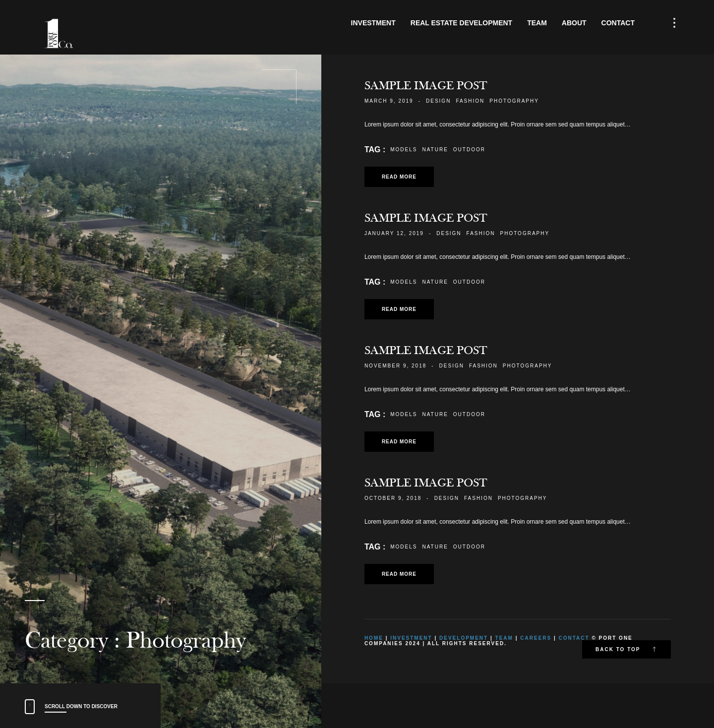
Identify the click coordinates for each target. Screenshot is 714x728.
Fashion (470, 101)
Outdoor (469, 150)
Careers (536, 638)
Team (537, 23)
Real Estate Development (461, 23)
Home (374, 638)
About (574, 23)
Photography (514, 101)
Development (464, 638)
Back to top (626, 649)
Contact (618, 23)
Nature (435, 150)
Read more (399, 177)
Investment (373, 23)
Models (404, 150)
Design (438, 101)
